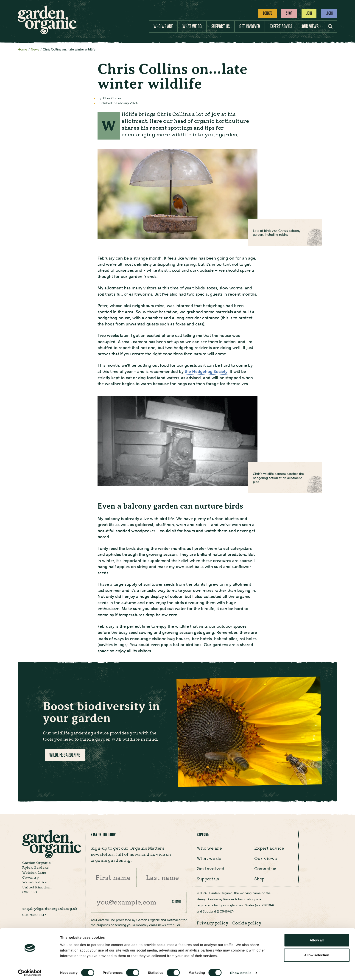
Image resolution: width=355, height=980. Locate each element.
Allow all (317, 938)
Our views (310, 27)
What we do (192, 27)
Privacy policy (213, 923)
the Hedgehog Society (206, 372)
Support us (221, 27)
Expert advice (281, 27)
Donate (268, 13)
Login (329, 13)
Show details (241, 971)
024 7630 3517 (34, 915)
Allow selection (317, 953)
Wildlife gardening (65, 755)
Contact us (265, 868)
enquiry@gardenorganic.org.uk (50, 908)
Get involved (250, 27)
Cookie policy (247, 923)
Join (309, 13)
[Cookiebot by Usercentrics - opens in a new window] (30, 971)
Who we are (163, 27)
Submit (177, 902)
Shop (289, 13)
